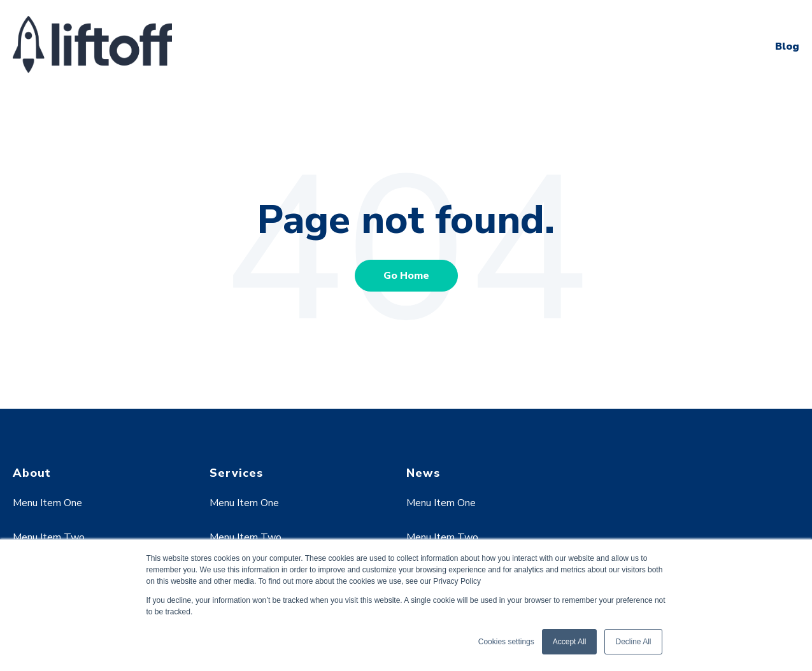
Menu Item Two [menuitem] (49, 537)
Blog (787, 46)
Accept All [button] (570, 642)
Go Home (406, 276)
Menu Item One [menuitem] (47, 503)
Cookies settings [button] (506, 642)
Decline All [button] (633, 642)
